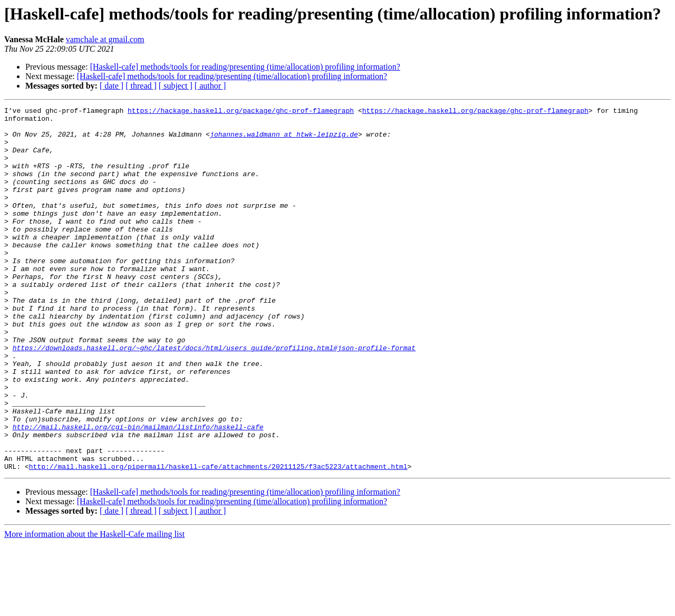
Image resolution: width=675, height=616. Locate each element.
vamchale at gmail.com (105, 39)
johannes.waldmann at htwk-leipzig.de (284, 140)
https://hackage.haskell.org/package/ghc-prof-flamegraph (241, 112)
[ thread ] (141, 86)
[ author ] (210, 86)
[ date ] (112, 86)
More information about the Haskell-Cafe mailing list (94, 607)
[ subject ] (176, 86)
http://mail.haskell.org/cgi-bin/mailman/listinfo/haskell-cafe (138, 492)
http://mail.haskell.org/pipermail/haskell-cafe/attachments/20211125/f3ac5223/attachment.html (218, 539)
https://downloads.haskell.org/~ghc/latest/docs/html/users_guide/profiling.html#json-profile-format (214, 397)
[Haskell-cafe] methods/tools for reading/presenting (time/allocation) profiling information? (245, 67)
